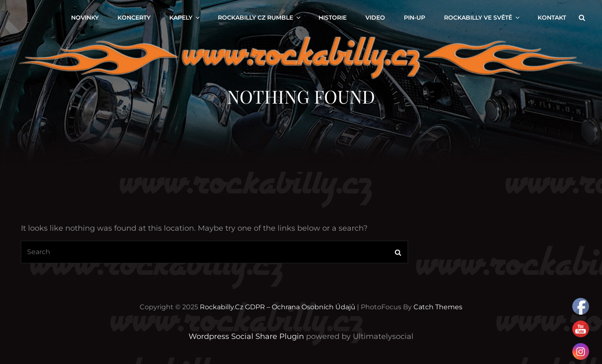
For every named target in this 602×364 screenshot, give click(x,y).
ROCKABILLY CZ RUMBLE (260, 18)
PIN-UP (415, 18)
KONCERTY (134, 18)
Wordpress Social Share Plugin (247, 336)
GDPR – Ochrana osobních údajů (300, 307)
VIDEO (375, 18)
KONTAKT (552, 18)
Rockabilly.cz (222, 307)
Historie (333, 18)
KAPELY (185, 18)
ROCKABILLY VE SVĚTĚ (482, 18)
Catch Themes (438, 307)
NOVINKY (85, 18)
